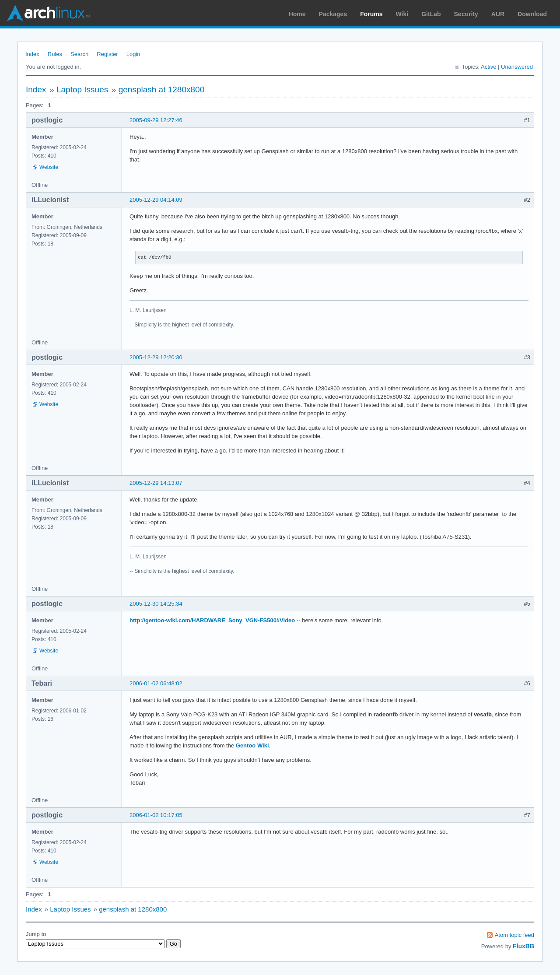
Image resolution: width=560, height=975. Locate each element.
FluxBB (523, 946)
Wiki (402, 14)
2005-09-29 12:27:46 (156, 120)
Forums (371, 14)
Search (79, 54)
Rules (55, 54)
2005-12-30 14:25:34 (156, 604)
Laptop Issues (82, 89)
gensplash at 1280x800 (162, 89)
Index (32, 54)
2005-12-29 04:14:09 (156, 200)
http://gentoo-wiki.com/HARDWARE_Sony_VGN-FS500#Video (212, 620)
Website (49, 167)
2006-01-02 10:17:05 (156, 815)
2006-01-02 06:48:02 (156, 683)
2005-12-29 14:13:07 (156, 483)
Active (488, 67)
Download (532, 14)
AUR (498, 14)
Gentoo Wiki (252, 745)
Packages (333, 14)
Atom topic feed (514, 935)
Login (133, 54)
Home (297, 14)
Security (466, 14)
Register (107, 54)
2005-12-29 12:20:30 (156, 357)
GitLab (431, 14)
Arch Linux (48, 13)
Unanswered (517, 67)
